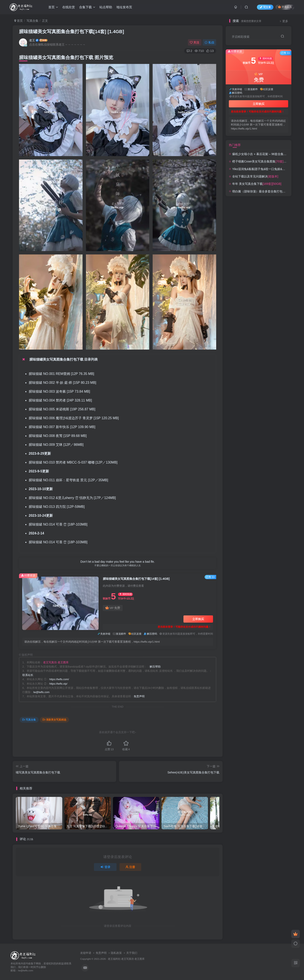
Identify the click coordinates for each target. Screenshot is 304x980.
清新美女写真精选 (54, 720)
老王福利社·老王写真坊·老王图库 (126, 959)
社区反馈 (136, 634)
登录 (105, 867)
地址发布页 (124, 7)
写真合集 (33, 21)
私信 (209, 42)
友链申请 (86, 953)
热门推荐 (235, 145)
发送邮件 (121, 634)
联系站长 (28, 675)
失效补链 (105, 634)
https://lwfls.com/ (59, 679)
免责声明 (139, 696)
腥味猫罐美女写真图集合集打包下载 (71, 32)
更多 (283, 21)
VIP (113, 608)
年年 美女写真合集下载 (257, 184)
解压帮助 (155, 667)
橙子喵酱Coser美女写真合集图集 (266, 161)
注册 (130, 867)
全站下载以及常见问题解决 (255, 176)
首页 (53, 7)
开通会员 (285, 7)
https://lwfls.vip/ (58, 684)
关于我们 (132, 953)
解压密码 (152, 634)
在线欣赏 (69, 7)
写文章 (265, 7)
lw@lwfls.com (41, 692)
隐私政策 (116, 953)
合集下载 (87, 7)
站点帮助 (106, 7)
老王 (32, 40)
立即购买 (198, 619)
